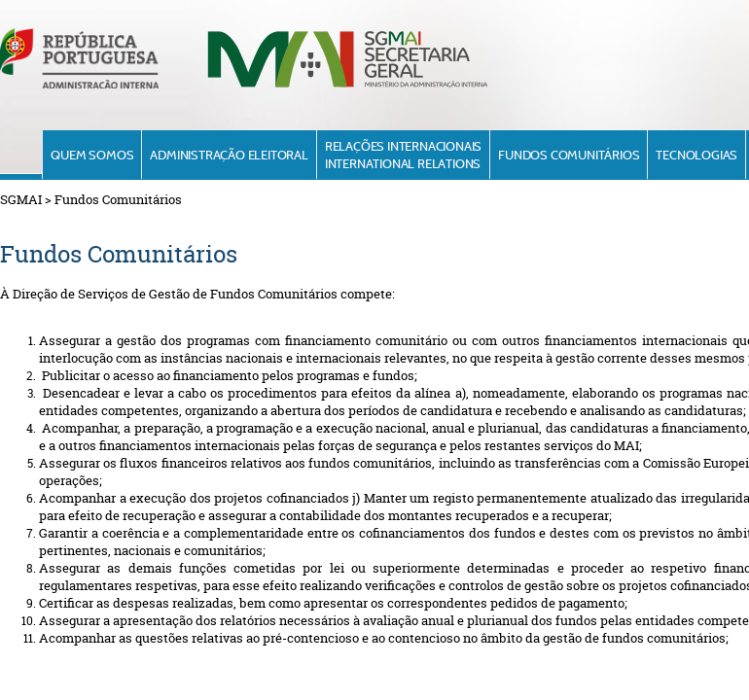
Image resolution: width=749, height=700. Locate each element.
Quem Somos (92, 155)
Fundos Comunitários (569, 155)
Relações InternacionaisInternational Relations (403, 155)
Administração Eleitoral (229, 155)
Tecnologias (696, 155)
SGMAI (21, 199)
